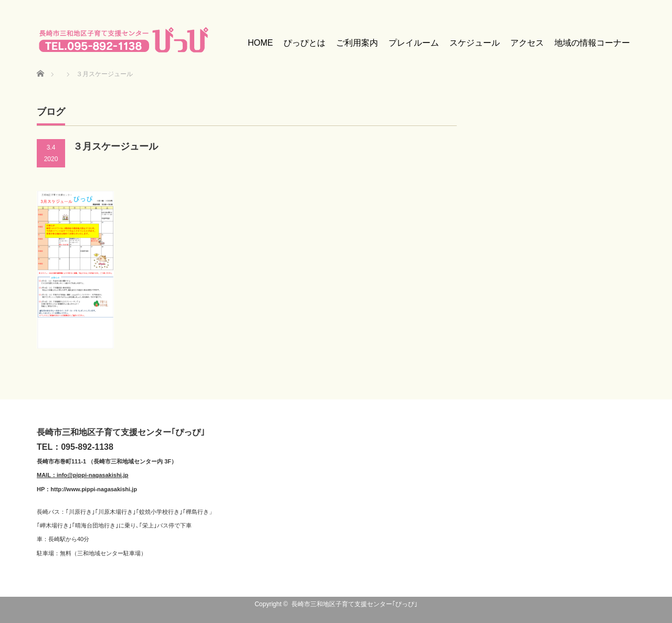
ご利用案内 (357, 43)
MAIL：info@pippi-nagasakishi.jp (83, 475)
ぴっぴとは (304, 43)
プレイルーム (414, 43)
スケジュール (475, 43)
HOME (260, 43)
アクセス (527, 43)
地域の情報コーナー (592, 43)
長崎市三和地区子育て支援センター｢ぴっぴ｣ (354, 604)
